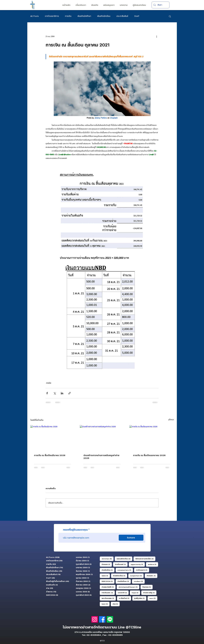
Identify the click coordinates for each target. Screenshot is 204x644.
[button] (80, 5)
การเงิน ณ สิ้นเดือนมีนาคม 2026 (50, 455)
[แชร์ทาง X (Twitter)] (55, 393)
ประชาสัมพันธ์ (122, 16)
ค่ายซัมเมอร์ (121, 564)
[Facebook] (102, 619)
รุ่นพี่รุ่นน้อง (140, 598)
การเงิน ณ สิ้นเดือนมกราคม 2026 (149, 455)
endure (153, 564)
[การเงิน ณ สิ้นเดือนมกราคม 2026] (152, 438)
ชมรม (106, 576)
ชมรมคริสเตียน (124, 559)
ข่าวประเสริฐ (150, 592)
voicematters (125, 570)
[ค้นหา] (160, 5)
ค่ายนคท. (152, 576)
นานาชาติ (123, 592)
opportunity (138, 564)
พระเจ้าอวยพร (109, 598)
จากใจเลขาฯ (143, 570)
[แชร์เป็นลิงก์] (70, 393)
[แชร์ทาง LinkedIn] (62, 393)
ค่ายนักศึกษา (124, 581)
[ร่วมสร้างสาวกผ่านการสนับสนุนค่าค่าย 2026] (102, 438)
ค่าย (116, 604)
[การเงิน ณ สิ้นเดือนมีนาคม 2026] (53, 438)
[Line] (110, 619)
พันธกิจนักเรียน (104, 16)
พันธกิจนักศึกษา (84, 16)
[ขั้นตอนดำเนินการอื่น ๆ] (157, 36)
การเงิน (68, 16)
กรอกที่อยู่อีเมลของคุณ (75, 530)
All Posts (35, 16)
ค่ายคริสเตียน (120, 576)
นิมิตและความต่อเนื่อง (145, 559)
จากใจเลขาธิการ (52, 16)
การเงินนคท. (108, 592)
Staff (137, 16)
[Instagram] (95, 619)
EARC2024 (108, 581)
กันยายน (147, 587)
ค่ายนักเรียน (108, 570)
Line (122, 627)
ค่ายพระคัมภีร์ (109, 587)
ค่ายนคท (107, 564)
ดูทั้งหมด (171, 420)
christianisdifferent (129, 587)
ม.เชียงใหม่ (125, 598)
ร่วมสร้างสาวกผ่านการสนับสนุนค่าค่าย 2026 (101, 457)
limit (106, 604)
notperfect (137, 576)
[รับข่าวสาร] (131, 538)
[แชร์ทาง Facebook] (47, 393)
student (139, 581)
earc (153, 598)
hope (136, 592)
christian (108, 559)
